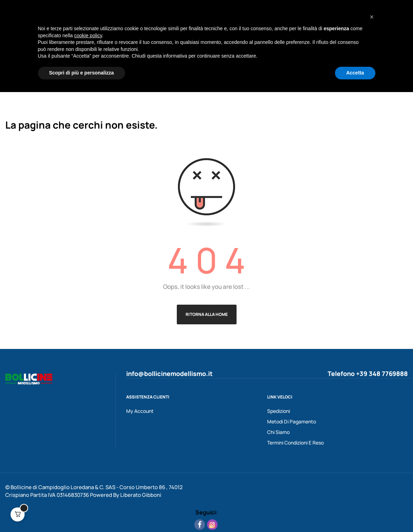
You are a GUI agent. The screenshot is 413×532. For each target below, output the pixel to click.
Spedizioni (279, 411)
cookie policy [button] (88, 475)
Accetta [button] (355, 513)
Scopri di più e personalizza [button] (82, 513)
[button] (372, 457)
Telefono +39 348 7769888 (368, 374)
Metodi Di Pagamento (292, 421)
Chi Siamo (278, 432)
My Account (140, 411)
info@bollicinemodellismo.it (169, 374)
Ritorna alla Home (207, 314)
